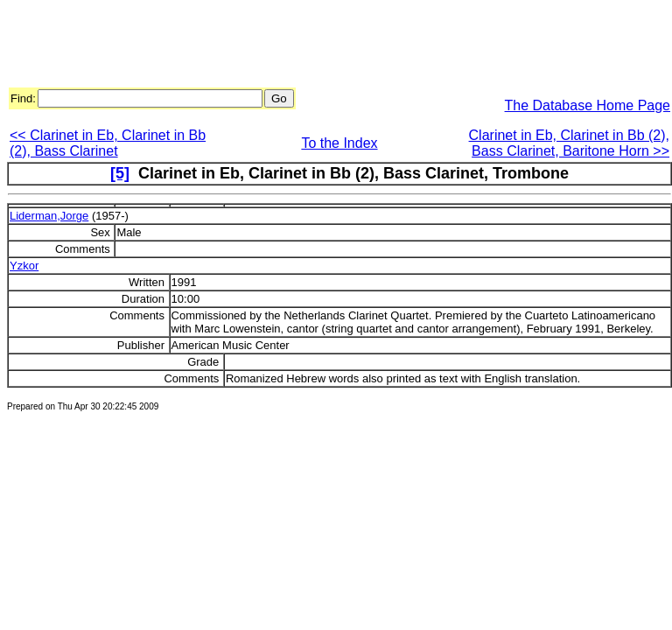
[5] (120, 173)
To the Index (339, 143)
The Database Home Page (588, 105)
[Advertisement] (325, 46)
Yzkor (24, 266)
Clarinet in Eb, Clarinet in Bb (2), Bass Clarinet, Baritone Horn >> (569, 143)
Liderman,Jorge (49, 216)
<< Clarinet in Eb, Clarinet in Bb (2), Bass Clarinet (108, 143)
